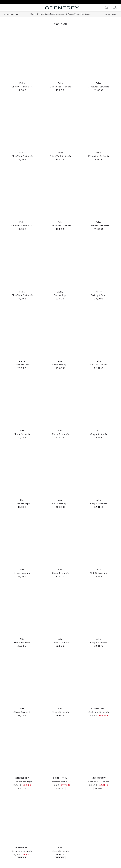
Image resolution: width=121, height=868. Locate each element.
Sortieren (9, 18)
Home (33, 18)
